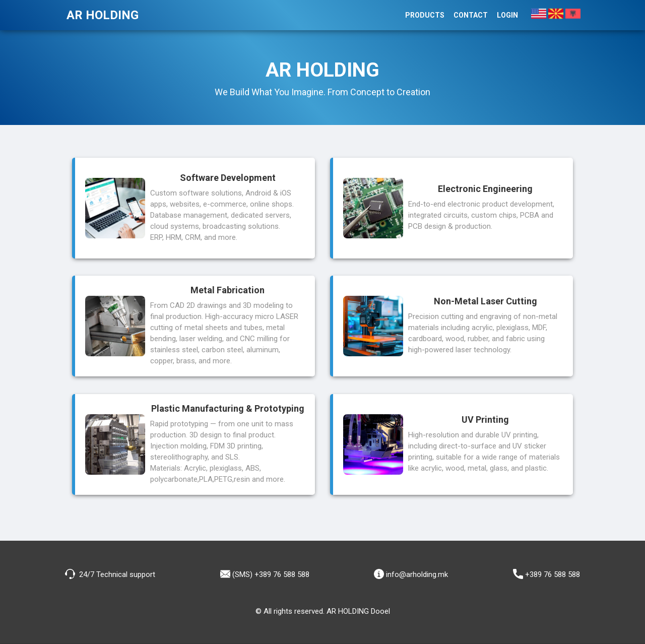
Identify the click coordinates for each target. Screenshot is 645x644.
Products (425, 15)
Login (507, 15)
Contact (471, 15)
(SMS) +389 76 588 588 (265, 574)
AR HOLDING (103, 15)
